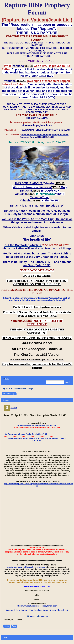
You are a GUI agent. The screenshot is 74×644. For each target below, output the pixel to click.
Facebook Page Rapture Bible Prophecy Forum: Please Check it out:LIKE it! (37, 439)
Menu (6, 379)
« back (5, 637)
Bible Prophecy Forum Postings (17, 389)
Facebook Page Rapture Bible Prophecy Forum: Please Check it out (37, 610)
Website (44, 616)
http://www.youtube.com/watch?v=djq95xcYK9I (25, 434)
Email (33, 616)
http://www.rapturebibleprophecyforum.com (37, 425)
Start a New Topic (9, 394)
